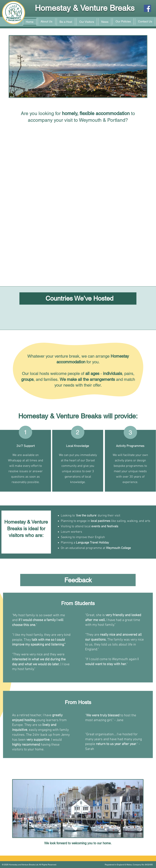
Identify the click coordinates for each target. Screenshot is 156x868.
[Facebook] (147, 8)
